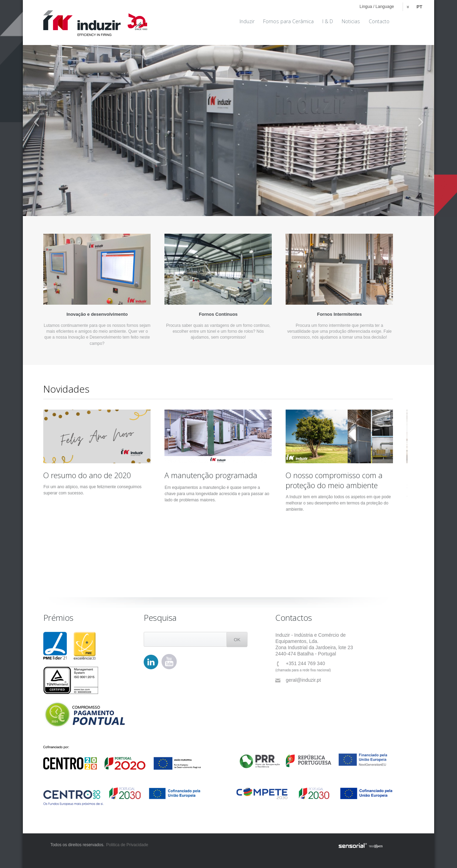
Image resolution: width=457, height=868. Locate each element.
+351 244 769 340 (300, 664)
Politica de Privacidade (127, 845)
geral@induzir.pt (298, 680)
